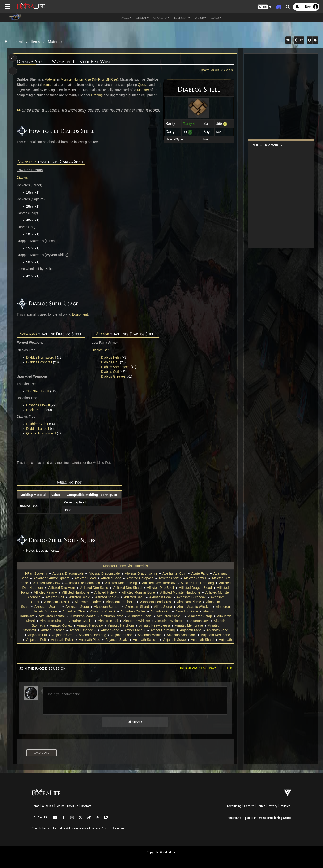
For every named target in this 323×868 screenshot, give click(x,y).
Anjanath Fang (191, 630)
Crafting (97, 95)
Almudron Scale (140, 616)
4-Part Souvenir (36, 573)
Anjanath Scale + (145, 640)
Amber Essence (53, 630)
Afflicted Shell (134, 597)
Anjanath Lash (122, 635)
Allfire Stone (163, 607)
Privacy (273, 806)
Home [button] (126, 18)
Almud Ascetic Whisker (194, 607)
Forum (60, 806)
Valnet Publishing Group (275, 818)
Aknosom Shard (137, 607)
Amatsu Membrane (189, 625)
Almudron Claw (74, 611)
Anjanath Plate (89, 640)
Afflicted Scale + (107, 597)
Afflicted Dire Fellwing (121, 583)
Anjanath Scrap (174, 640)
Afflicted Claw (169, 578)
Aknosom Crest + (57, 602)
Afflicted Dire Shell (160, 588)
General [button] (142, 18)
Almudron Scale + (170, 616)
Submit (135, 722)
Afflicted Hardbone (76, 592)
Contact (86, 806)
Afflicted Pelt (55, 597)
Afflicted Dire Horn (62, 588)
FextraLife (234, 818)
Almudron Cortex (133, 611)
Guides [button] (216, 18)
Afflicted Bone (111, 578)
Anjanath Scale (116, 640)
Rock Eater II (36, 410)
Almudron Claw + (103, 611)
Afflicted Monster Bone (138, 592)
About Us (72, 806)
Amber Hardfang (163, 630)
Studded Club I (37, 424)
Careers (249, 806)
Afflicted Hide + (105, 592)
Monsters (27, 161)
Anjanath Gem (63, 635)
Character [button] (161, 18)
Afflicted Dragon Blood (195, 588)
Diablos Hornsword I (41, 357)
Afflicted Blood (85, 578)
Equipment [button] (182, 18)
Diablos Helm (111, 357)
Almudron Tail (108, 621)
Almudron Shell (51, 621)
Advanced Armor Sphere (52, 578)
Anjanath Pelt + (62, 640)
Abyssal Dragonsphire (141, 573)
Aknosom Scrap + (107, 607)
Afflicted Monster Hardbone (180, 592)
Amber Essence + (83, 630)
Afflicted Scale (80, 597)
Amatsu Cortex (61, 625)
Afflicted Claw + (195, 578)
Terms (261, 806)
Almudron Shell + (80, 621)
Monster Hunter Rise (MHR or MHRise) (90, 79)
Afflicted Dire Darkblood (83, 583)
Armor (102, 334)
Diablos (23, 178)
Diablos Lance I (38, 429)
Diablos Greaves (113, 376)
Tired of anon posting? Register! (205, 668)
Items (35, 42)
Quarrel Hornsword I (41, 433)
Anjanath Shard (202, 640)
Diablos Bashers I (39, 362)
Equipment (14, 42)
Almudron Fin (160, 611)
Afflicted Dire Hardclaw (159, 583)
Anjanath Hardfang (92, 635)
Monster (143, 90)
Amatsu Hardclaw (90, 625)
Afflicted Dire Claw (47, 583)
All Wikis (48, 806)
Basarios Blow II (38, 405)
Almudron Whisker (136, 621)
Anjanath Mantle (150, 635)
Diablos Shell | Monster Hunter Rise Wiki (64, 62)
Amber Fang (110, 630)
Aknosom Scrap (77, 607)
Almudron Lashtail (52, 616)
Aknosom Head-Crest (156, 602)
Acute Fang (200, 573)
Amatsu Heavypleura (154, 625)
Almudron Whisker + (170, 621)
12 (299, 40)
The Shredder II (38, 391)
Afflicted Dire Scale (94, 588)
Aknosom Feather (88, 602)
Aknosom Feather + (121, 602)
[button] (264, 7)
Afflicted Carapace (140, 578)
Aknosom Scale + (47, 607)
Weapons (28, 334)
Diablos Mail (110, 362)
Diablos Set (100, 350)
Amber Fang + (135, 630)
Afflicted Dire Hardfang (197, 583)
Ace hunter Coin (174, 573)
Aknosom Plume (189, 602)
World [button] (200, 18)
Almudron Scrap (200, 616)
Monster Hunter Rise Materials (125, 566)
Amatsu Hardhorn (121, 625)
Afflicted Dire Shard (127, 588)
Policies (285, 806)
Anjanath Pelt (36, 640)
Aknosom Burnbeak (191, 597)
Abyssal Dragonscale (68, 573)
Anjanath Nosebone (181, 635)
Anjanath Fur (38, 635)
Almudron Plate (112, 616)
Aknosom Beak (160, 597)
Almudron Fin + (187, 611)
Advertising (234, 806)
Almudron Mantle (83, 616)
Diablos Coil (110, 372)
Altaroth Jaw (199, 621)
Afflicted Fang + (45, 592)
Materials (56, 42)
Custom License (113, 828)
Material (51, 79)
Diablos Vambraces (115, 367)
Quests (143, 85)
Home (36, 806)
